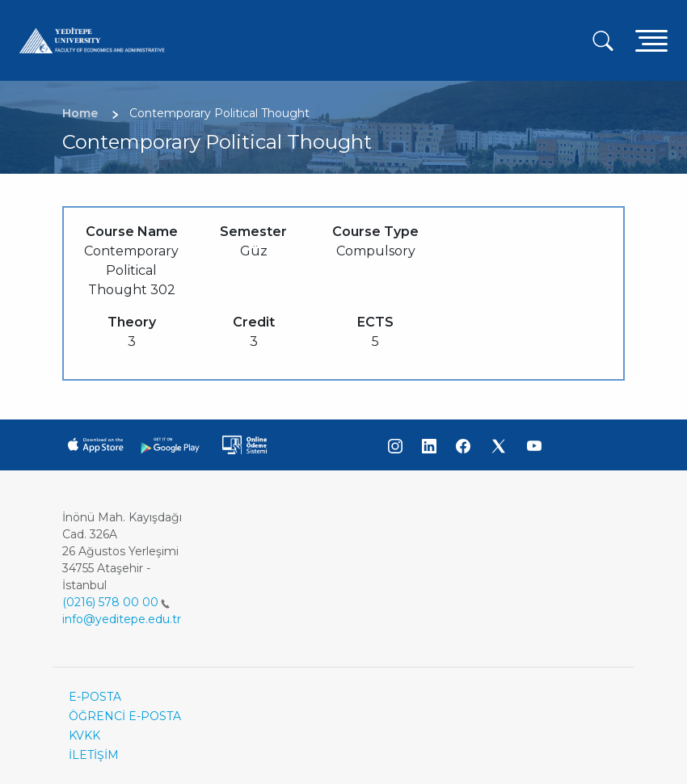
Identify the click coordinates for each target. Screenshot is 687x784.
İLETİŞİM (94, 755)
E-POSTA (95, 697)
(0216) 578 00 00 (116, 602)
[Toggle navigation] (651, 40)
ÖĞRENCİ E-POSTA (125, 716)
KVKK (84, 736)
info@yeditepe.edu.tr (122, 619)
